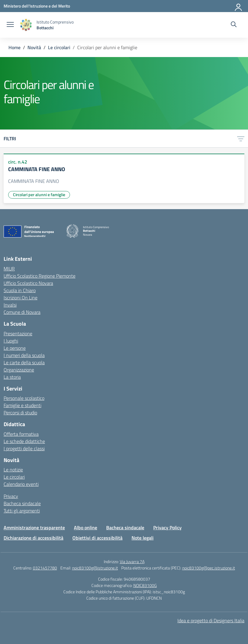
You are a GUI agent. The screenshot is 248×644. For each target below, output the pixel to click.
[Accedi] (239, 6)
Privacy (11, 496)
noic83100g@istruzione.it (95, 568)
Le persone (15, 348)
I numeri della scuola (24, 355)
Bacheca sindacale (22, 503)
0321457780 (45, 568)
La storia (12, 377)
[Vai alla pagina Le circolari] (59, 47)
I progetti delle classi (24, 448)
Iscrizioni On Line (21, 298)
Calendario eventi (21, 484)
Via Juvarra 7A (132, 561)
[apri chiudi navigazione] (10, 25)
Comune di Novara (22, 312)
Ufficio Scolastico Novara (28, 283)
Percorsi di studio (20, 413)
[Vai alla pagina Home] (14, 47)
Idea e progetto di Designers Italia (211, 620)
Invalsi (10, 305)
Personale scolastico (24, 398)
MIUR (9, 269)
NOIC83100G (145, 585)
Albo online (86, 528)
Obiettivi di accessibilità (97, 538)
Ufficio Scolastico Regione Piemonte (40, 276)
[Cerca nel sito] (234, 25)
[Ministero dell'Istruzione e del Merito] (37, 6)
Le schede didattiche (24, 441)
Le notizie (13, 470)
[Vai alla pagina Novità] (34, 47)
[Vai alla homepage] (26, 25)
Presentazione (18, 333)
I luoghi (11, 341)
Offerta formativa (21, 434)
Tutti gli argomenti (22, 511)
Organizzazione (19, 370)
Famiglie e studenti (22, 405)
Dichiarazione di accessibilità (33, 538)
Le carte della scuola (24, 362)
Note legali (143, 538)
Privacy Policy (167, 528)
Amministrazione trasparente (34, 528)
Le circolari (14, 477)
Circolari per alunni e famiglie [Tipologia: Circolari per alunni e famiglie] (39, 194)
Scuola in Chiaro (20, 290)
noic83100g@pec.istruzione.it (209, 568)
